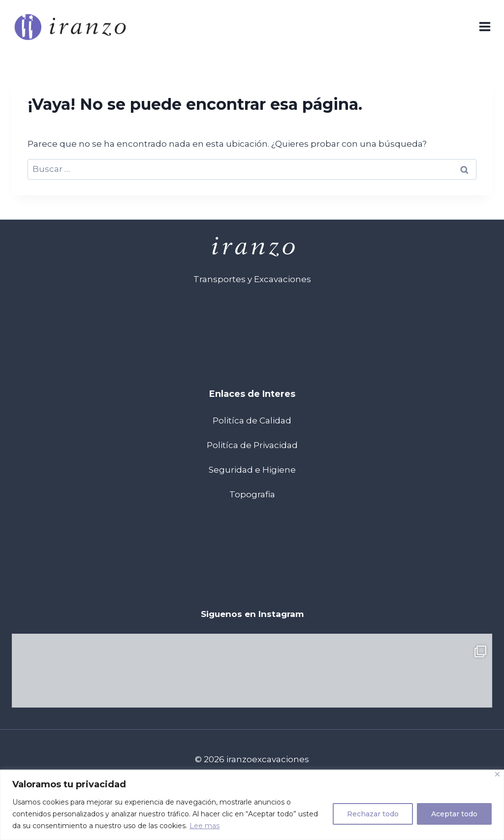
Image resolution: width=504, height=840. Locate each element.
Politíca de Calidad (252, 420)
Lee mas (205, 826)
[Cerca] (497, 774)
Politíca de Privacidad (252, 445)
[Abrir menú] (485, 27)
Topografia (252, 494)
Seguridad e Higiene (252, 470)
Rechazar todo (373, 814)
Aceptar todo (454, 814)
